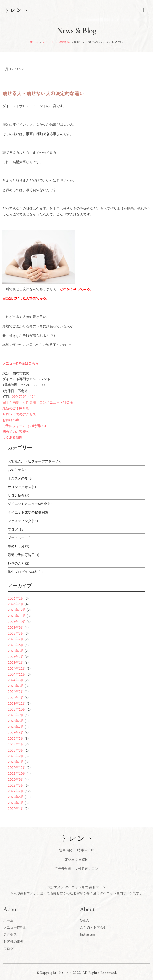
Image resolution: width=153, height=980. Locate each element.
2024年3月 (16, 686)
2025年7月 (16, 639)
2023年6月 (16, 733)
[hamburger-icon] (144, 10)
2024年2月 (16, 692)
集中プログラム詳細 (23, 572)
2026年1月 (16, 604)
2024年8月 (16, 680)
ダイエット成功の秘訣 (56, 42)
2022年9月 (16, 779)
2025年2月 (16, 657)
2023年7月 (16, 727)
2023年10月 (17, 709)
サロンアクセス (19, 487)
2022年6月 (16, 797)
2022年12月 (17, 768)
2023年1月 (16, 762)
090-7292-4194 (24, 397)
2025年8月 (16, 633)
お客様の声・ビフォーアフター (31, 461)
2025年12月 (17, 610)
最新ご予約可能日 (21, 555)
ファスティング (19, 521)
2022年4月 (16, 809)
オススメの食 (18, 478)
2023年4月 (16, 744)
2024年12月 (17, 668)
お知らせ (14, 470)
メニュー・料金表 (60, 402)
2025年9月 (16, 627)
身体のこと (16, 563)
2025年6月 (16, 645)
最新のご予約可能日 (18, 408)
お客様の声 (11, 420)
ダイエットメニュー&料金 (27, 504)
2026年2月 (16, 598)
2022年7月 (16, 791)
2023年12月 (17, 703)
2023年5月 (16, 738)
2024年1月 (16, 698)
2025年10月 (17, 622)
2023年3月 (16, 750)
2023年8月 (16, 721)
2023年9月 (16, 715)
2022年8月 (16, 785)
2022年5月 (16, 803)
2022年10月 (17, 773)
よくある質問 (13, 437)
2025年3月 (16, 651)
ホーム (34, 42)
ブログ (13, 529)
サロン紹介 (16, 495)
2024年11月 (17, 674)
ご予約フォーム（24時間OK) (24, 426)
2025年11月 (17, 616)
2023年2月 (16, 756)
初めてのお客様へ (16, 431)
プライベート (18, 538)
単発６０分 (16, 546)
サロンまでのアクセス (19, 414)
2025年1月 (16, 662)
